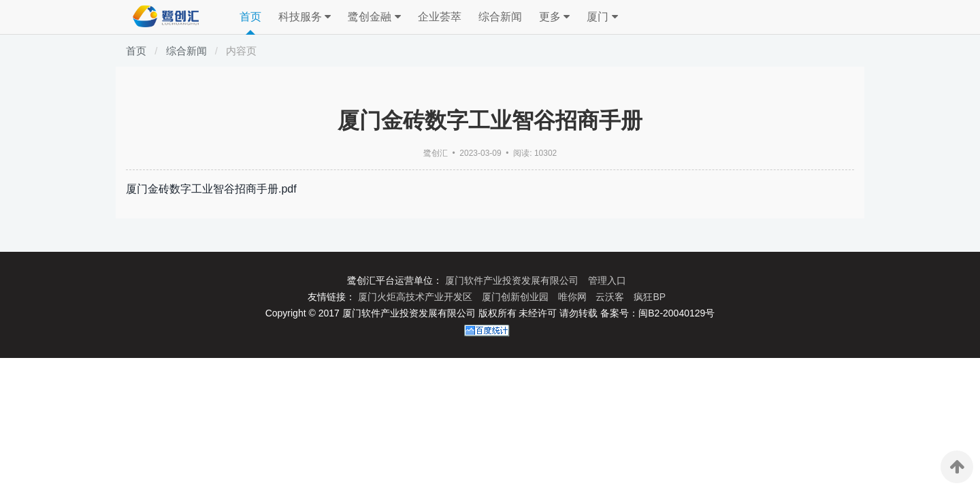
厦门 (602, 17)
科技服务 (305, 17)
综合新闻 (500, 17)
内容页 (241, 51)
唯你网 (574, 297)
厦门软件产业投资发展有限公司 (513, 280)
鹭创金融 (374, 17)
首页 (250, 17)
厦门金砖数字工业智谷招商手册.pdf (211, 189)
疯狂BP (650, 297)
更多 (554, 17)
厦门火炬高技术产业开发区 (416, 297)
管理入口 (607, 280)
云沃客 (611, 297)
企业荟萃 (440, 17)
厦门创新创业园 (517, 297)
